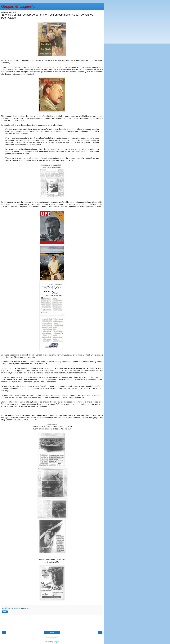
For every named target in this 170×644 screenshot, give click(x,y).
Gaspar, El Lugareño (18, 6)
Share (5, 612)
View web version (52, 637)
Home (52, 633)
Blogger (56, 642)
